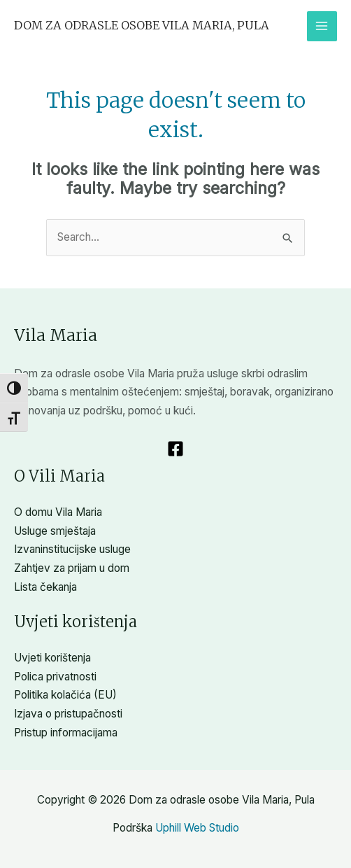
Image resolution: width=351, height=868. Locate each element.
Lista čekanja (45, 587)
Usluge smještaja (55, 531)
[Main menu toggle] (322, 26)
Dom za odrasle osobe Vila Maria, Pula (142, 25)
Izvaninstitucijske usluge (72, 549)
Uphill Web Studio (197, 828)
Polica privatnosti (55, 677)
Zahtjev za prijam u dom (72, 568)
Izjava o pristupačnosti (68, 714)
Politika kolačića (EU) (65, 695)
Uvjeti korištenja (52, 658)
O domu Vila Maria (58, 512)
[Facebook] (175, 449)
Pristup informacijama (66, 733)
